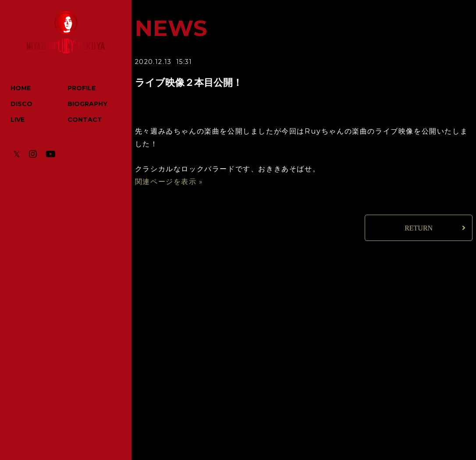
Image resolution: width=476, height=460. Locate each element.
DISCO (21, 104)
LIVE (18, 120)
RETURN (419, 228)
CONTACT (85, 120)
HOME (21, 88)
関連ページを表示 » (169, 182)
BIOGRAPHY (87, 104)
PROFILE (82, 88)
